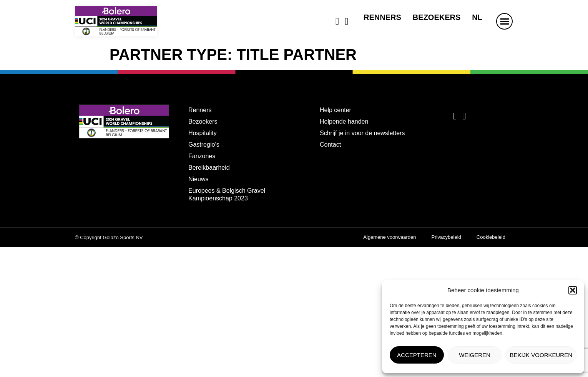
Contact (330, 145)
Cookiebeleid (491, 237)
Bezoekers (437, 17)
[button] (573, 290)
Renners (382, 17)
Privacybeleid (446, 237)
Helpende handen (344, 122)
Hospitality (203, 133)
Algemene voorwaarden (390, 237)
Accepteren (417, 355)
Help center (336, 110)
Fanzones (202, 156)
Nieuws (198, 179)
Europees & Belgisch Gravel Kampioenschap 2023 (227, 194)
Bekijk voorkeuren (541, 355)
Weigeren (475, 355)
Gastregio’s (204, 145)
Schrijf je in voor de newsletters (362, 133)
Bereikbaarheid (209, 168)
